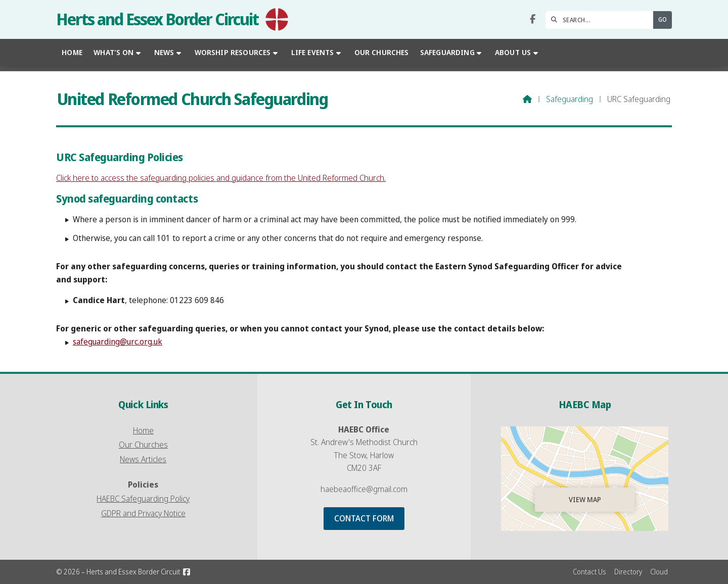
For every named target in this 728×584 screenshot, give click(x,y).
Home (143, 430)
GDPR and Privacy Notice (143, 513)
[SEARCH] (602, 20)
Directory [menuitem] (628, 572)
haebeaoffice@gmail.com (364, 489)
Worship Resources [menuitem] (233, 52)
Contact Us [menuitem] (589, 572)
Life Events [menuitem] (313, 52)
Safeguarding (570, 99)
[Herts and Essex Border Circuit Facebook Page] (533, 19)
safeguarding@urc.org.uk (118, 342)
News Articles (143, 459)
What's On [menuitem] (113, 52)
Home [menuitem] (72, 52)
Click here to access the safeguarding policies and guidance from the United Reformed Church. (221, 178)
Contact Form (364, 518)
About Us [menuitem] (513, 52)
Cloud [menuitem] (659, 572)
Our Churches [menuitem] (382, 52)
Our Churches (143, 445)
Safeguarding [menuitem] (447, 52)
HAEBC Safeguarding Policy (143, 499)
